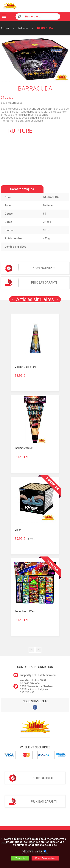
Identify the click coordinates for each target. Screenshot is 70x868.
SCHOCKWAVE (24, 448)
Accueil (5, 28)
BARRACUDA (45, 28)
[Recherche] (41, 16)
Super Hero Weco (25, 611)
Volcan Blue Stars (25, 367)
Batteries (23, 28)
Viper (18, 530)
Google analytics (33, 852)
